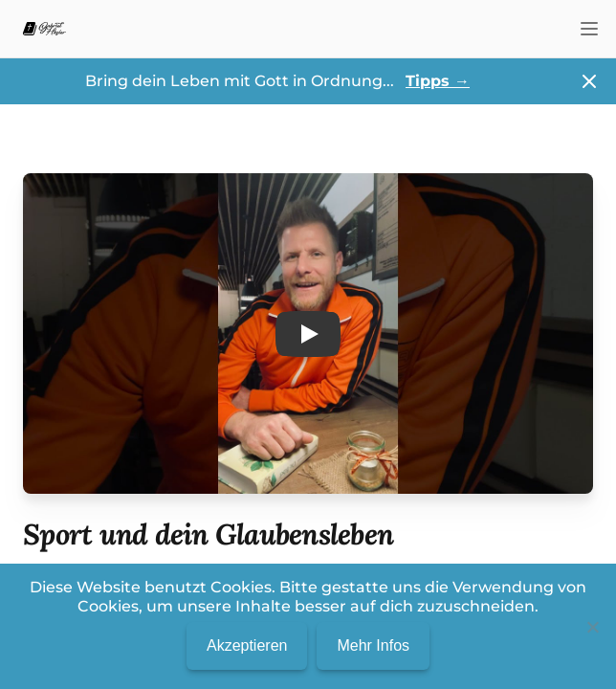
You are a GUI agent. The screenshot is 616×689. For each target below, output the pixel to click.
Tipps (438, 81)
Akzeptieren (247, 645)
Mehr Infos (373, 645)
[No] (592, 627)
